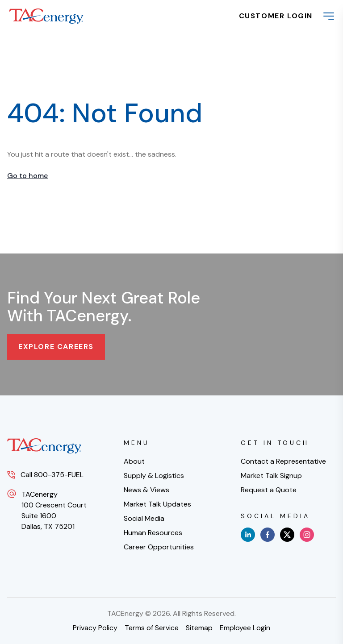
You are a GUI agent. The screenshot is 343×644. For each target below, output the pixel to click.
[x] (287, 535)
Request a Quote (269, 490)
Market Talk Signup (271, 476)
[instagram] (307, 535)
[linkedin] (248, 535)
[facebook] (268, 535)
